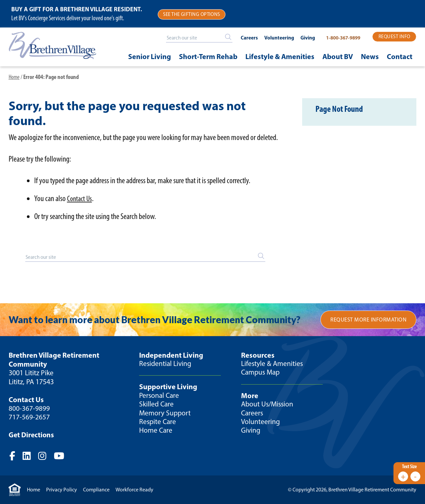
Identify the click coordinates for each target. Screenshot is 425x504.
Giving (302, 38)
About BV (338, 56)
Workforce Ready (134, 490)
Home (14, 77)
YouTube (64, 457)
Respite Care (158, 423)
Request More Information (368, 320)
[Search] (223, 37)
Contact (400, 56)
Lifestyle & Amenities (280, 56)
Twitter (30, 457)
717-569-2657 (29, 418)
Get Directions (32, 436)
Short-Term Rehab (208, 56)
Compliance (96, 490)
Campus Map (261, 373)
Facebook (15, 457)
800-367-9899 (29, 409)
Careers (244, 38)
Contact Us (80, 199)
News (370, 56)
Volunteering (274, 38)
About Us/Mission (268, 405)
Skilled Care (157, 405)
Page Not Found (344, 111)
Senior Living (150, 56)
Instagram (46, 457)
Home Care (156, 431)
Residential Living (166, 364)
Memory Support (165, 414)
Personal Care (160, 396)
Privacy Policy (62, 490)
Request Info (394, 37)
